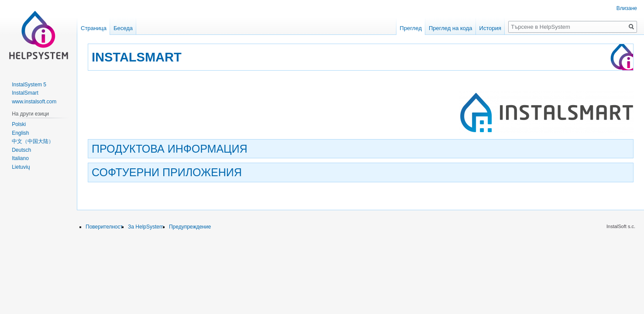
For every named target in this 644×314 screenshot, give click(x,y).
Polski (19, 124)
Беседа (123, 28)
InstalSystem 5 (29, 85)
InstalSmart (25, 93)
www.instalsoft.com (34, 102)
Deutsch (21, 150)
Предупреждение (190, 227)
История (490, 28)
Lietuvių (21, 167)
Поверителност (104, 227)
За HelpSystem (146, 227)
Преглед (411, 28)
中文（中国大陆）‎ (33, 141)
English (20, 133)
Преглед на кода (451, 28)
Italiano (20, 158)
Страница (94, 28)
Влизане (627, 8)
